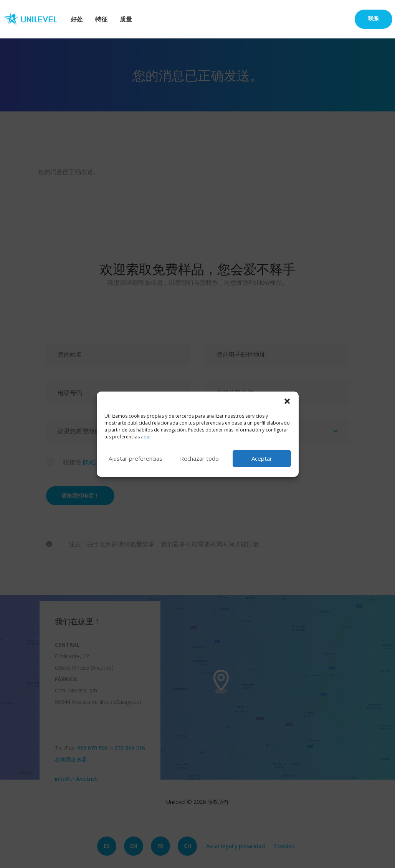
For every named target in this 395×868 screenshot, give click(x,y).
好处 (77, 19)
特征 (101, 19)
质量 (126, 19)
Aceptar (262, 458)
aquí (146, 437)
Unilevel (34, 19)
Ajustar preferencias (136, 458)
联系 (374, 18)
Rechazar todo (199, 458)
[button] (287, 401)
